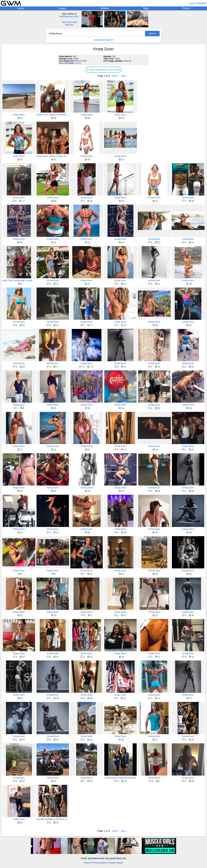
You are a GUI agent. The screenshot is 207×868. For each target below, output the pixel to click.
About (87, 863)
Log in (192, 3)
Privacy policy (99, 863)
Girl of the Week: (67, 63)
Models (105, 8)
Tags (146, 8)
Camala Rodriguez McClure (50, 819)
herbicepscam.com (69, 16)
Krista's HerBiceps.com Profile (103, 70)
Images (62, 8)
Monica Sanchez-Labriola (62, 115)
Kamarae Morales (127, 778)
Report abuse (116, 863)
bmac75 (127, 61)
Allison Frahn (56, 156)
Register (202, 3)
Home (20, 8)
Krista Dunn (19, 115)
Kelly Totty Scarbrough (14, 280)
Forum (186, 8)
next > (115, 76)
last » (124, 76)
